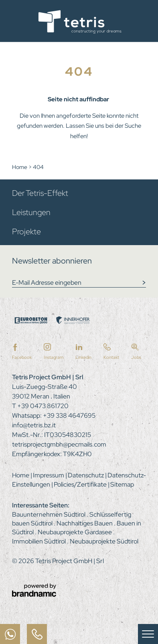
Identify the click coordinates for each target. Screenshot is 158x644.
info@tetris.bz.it (34, 425)
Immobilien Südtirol (39, 541)
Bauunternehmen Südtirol (49, 514)
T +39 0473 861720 (40, 406)
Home (20, 167)
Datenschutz (86, 475)
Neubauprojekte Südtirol (104, 541)
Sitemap (122, 484)
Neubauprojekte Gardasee (75, 532)
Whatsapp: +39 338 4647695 (54, 416)
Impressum (49, 475)
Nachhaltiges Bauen (85, 523)
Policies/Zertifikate (81, 484)
